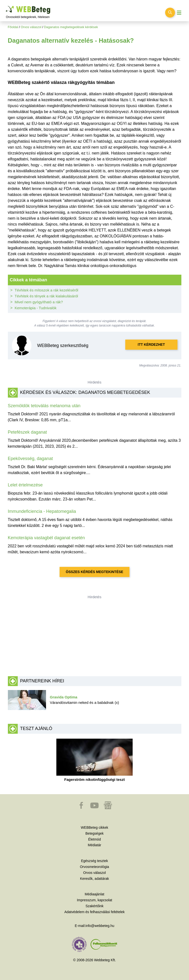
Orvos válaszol (31, 27)
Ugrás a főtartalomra (6, 6)
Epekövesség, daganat (30, 459)
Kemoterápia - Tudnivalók (36, 308)
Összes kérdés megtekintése (94, 572)
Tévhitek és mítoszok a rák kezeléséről (47, 290)
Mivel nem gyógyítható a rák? (39, 302)
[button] (82, 808)
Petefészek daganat (27, 432)
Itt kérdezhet (151, 345)
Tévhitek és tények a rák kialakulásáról (47, 296)
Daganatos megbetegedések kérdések (71, 27)
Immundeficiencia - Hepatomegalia (42, 511)
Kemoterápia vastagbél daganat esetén (46, 538)
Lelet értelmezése (25, 485)
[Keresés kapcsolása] (170, 13)
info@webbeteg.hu (100, 926)
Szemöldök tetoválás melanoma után (44, 406)
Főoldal (13, 27)
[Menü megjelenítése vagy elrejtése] (179, 13)
